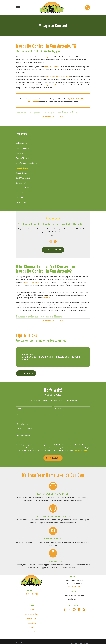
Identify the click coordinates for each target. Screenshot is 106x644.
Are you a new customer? (24, 429)
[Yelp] (84, 610)
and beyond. (46, 298)
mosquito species (46, 57)
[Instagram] (74, 610)
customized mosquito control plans (58, 77)
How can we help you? (23, 436)
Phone (19, 416)
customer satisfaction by (31, 283)
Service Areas (32, 619)
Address (19, 423)
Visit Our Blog (26, 374)
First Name (20, 409)
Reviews (32, 628)
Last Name (58, 409)
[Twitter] (70, 610)
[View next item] (55, 242)
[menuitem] (53, 144)
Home (32, 611)
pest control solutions (55, 85)
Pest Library (32, 624)
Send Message (53, 459)
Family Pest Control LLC (53, 67)
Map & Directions (74, 587)
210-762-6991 (32, 595)
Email (56, 416)
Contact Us (32, 633)
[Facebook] (65, 610)
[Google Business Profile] (79, 610)
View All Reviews (53, 250)
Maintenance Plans (32, 615)
